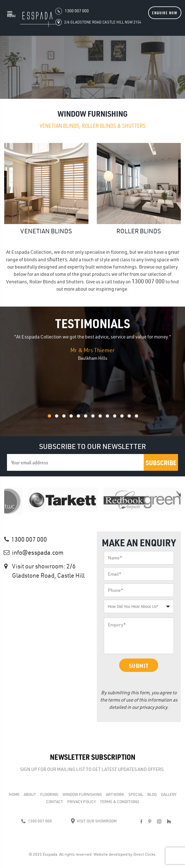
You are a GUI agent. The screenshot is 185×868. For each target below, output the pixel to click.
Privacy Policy (81, 802)
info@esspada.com (38, 552)
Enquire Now (165, 13)
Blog (152, 794)
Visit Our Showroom (94, 821)
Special (136, 794)
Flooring (49, 794)
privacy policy (153, 707)
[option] (92, 347)
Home (14, 794)
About (30, 794)
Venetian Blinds (46, 231)
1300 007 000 (148, 281)
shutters (57, 259)
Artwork (115, 794)
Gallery (169, 794)
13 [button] (144, 419)
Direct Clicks (144, 854)
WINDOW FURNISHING (82, 794)
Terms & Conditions (120, 802)
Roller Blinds (139, 231)
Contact (55, 802)
